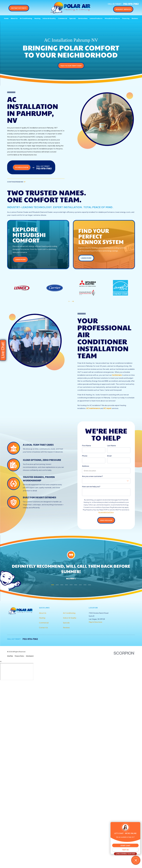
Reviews (66, 627)
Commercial (44, 623)
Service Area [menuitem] (83, 18)
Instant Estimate (19, 8)
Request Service (123, 9)
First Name (87, 446)
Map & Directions (95, 622)
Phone (85, 456)
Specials (66, 623)
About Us (43, 613)
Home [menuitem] (6, 18)
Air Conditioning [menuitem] (26, 18)
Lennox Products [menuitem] (96, 18)
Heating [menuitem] (37, 18)
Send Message (106, 520)
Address (86, 466)
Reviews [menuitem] (135, 18)
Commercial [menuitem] (63, 18)
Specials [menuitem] (73, 18)
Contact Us (43, 627)
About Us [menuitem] (14, 18)
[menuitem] (10, 656)
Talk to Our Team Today (71, 66)
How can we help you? (91, 486)
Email (109, 456)
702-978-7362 (131, 4)
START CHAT (125, 846)
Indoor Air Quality (70, 618)
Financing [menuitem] (126, 18)
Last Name (111, 446)
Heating (42, 618)
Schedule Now (22, 167)
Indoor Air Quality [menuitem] (49, 18)
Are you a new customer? (92, 476)
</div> (17, 672)
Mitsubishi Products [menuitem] (112, 18)
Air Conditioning (69, 613)
